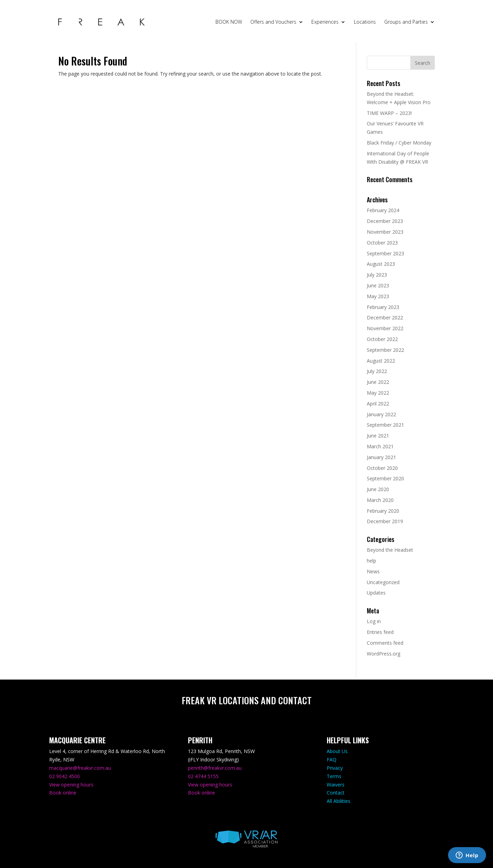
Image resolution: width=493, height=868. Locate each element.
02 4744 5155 (203, 776)
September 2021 (385, 425)
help (371, 561)
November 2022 (385, 328)
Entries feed (380, 632)
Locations (365, 22)
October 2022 (382, 339)
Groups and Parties (406, 22)
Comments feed (385, 643)
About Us (337, 751)
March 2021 (380, 446)
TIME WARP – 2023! (389, 113)
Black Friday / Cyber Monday (399, 143)
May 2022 (378, 393)
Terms (334, 776)
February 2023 (383, 307)
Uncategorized (383, 582)
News (373, 571)
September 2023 (385, 253)
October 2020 (382, 468)
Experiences (325, 22)
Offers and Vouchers (273, 22)
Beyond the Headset (390, 550)
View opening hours (71, 785)
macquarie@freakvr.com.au (80, 768)
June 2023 (378, 285)
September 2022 (385, 350)
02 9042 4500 (65, 776)
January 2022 (381, 414)
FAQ (332, 759)
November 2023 (385, 232)
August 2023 (381, 264)
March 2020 (380, 500)
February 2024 (383, 210)
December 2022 (385, 317)
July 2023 (377, 275)
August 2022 (381, 361)
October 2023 (382, 243)
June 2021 (378, 436)
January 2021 (381, 457)
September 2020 (385, 478)
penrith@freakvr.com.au (215, 768)
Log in (374, 621)
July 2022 (377, 371)
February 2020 (383, 511)
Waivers (336, 785)
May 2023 (378, 296)
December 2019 (385, 521)
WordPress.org (384, 654)
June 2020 (378, 489)
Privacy (335, 768)
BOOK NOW (229, 22)
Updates (376, 593)
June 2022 (378, 382)
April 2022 (378, 404)
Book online (63, 793)
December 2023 (385, 221)
